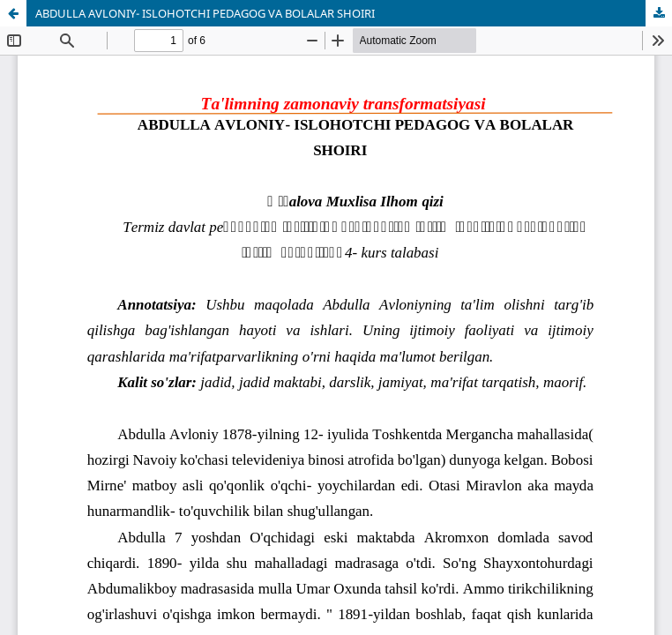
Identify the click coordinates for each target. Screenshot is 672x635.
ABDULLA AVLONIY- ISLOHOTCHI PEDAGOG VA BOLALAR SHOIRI (205, 13)
